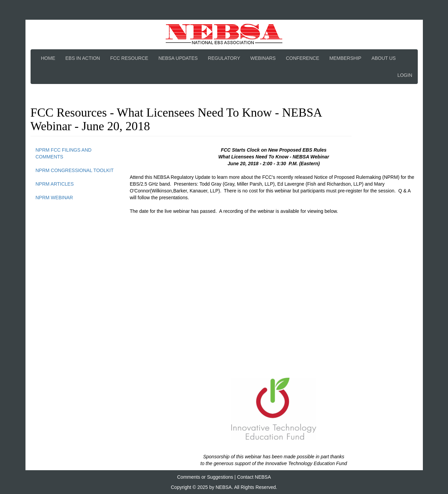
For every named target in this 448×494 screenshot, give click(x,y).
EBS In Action (83, 58)
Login (405, 75)
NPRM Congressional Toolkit (75, 170)
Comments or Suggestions (205, 477)
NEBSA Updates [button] (178, 58)
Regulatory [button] (224, 58)
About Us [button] (384, 58)
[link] (236, 164)
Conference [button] (303, 58)
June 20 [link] (236, 164)
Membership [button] (345, 58)
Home (48, 58)
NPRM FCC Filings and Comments (64, 153)
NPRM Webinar (54, 198)
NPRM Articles (55, 184)
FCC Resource (129, 58)
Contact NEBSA (254, 477)
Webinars (263, 58)
